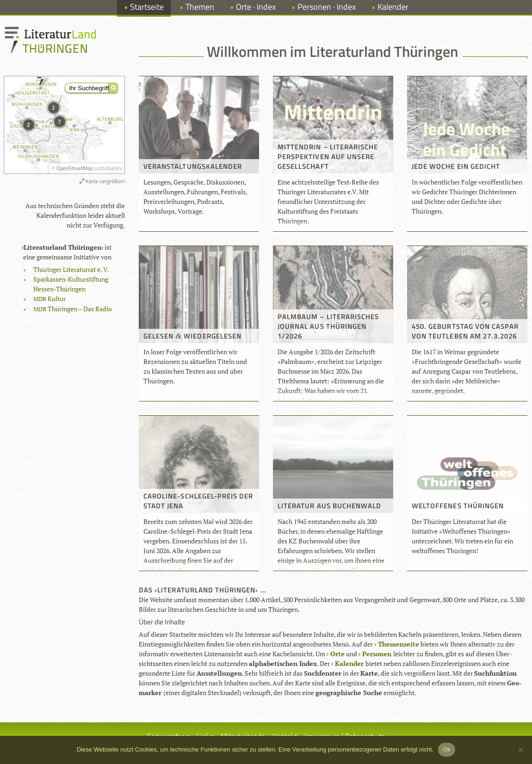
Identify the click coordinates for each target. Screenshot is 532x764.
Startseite (147, 7)
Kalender (393, 7)
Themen (200, 7)
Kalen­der (349, 663)
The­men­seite (399, 644)
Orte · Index (256, 7)
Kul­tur (49, 299)
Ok (447, 749)
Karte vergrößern (102, 181)
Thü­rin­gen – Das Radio (73, 309)
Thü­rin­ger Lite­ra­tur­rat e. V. (71, 269)
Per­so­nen (377, 654)
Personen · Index (327, 7)
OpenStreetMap (75, 168)
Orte (337, 654)
